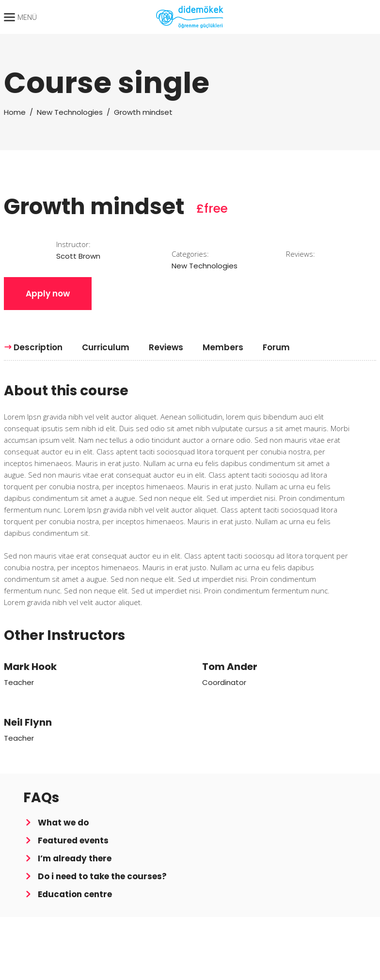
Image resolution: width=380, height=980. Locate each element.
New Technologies (70, 112)
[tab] (38, 347)
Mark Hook (30, 667)
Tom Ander (230, 667)
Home (15, 112)
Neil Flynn (28, 722)
